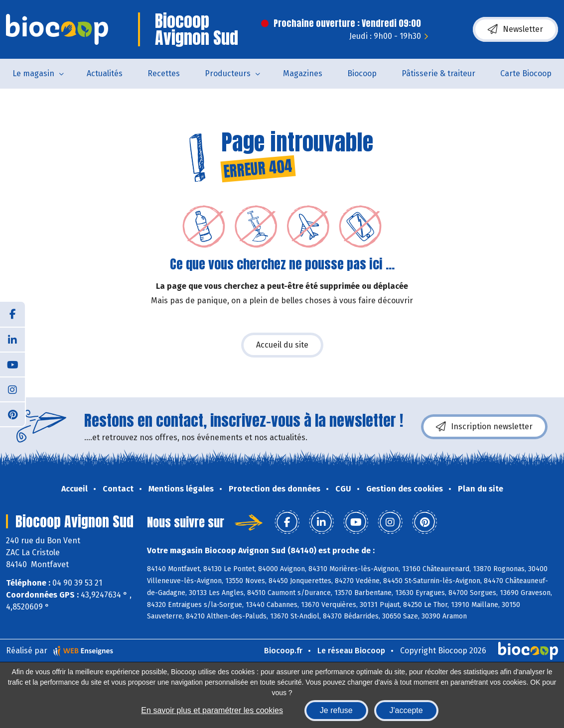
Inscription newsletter (484, 427)
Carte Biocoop (526, 73)
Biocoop (362, 73)
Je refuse (336, 710)
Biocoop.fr (283, 651)
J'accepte (406, 710)
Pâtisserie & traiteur (438, 73)
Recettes (164, 73)
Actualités (105, 73)
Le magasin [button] (33, 73)
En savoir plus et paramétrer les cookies (212, 710)
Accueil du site (282, 345)
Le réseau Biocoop (351, 651)
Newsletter (515, 29)
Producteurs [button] (228, 73)
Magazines (303, 73)
